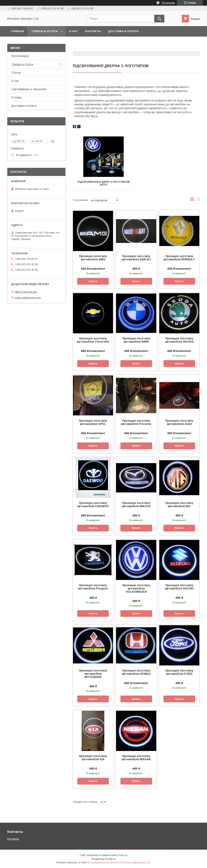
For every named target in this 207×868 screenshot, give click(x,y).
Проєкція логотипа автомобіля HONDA (136, 672)
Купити (93, 281)
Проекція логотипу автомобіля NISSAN (136, 758)
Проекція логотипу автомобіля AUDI (179, 422)
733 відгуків (168, 3)
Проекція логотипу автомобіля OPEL (93, 422)
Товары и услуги (44, 31)
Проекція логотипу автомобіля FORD (179, 672)
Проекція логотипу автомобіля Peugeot (93, 587)
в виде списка (198, 200)
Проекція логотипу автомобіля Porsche (136, 422)
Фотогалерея (20, 56)
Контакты (93, 31)
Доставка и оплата (123, 31)
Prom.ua (123, 855)
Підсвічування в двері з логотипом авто (103, 183)
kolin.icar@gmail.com (28, 297)
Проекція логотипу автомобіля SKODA (179, 340)
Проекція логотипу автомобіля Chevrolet (93, 340)
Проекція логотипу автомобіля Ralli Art (136, 258)
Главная (17, 31)
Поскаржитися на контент (104, 863)
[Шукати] (159, 19)
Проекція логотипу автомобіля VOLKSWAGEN (136, 588)
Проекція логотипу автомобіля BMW (136, 340)
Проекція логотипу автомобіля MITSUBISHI (93, 674)
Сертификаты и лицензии (29, 89)
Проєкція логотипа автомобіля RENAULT (179, 258)
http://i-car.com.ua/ (26, 292)
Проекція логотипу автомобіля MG (179, 505)
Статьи (16, 73)
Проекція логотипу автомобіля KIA (93, 758)
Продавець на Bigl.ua (103, 859)
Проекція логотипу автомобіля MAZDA (136, 505)
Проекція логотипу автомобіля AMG (93, 258)
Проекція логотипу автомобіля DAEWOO (93, 505)
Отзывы (17, 97)
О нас (73, 31)
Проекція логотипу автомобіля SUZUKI (179, 587)
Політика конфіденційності (135, 863)
